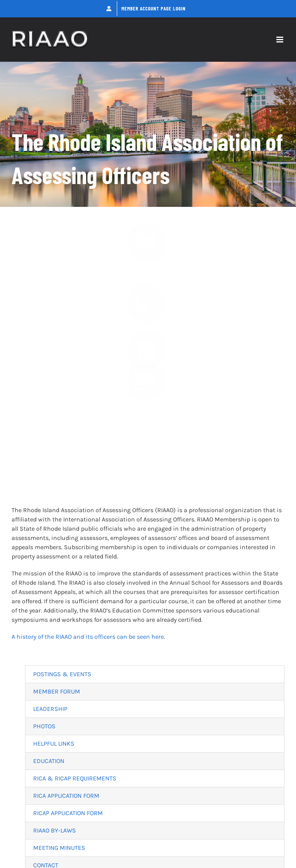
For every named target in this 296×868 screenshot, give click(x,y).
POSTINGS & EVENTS (62, 674)
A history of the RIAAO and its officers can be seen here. (88, 637)
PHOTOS (44, 726)
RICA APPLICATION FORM (66, 796)
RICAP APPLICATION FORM (68, 813)
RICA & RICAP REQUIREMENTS (75, 778)
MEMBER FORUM (57, 691)
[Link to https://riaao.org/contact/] (146, 386)
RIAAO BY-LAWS (55, 830)
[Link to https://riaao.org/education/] (146, 346)
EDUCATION (49, 761)
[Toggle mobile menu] (280, 40)
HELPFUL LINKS (54, 744)
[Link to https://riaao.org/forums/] (146, 297)
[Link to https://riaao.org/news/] (146, 249)
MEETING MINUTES (59, 848)
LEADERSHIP (50, 709)
